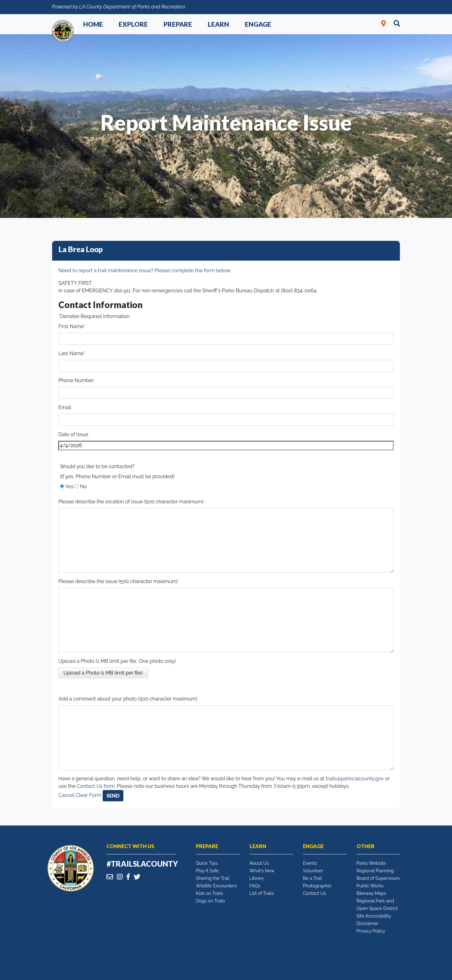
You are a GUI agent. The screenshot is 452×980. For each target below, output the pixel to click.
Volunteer (313, 871)
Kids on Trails (210, 893)
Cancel (66, 795)
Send (113, 796)
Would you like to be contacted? (97, 466)
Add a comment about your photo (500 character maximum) (128, 699)
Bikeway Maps (371, 893)
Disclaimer (368, 923)
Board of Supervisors (378, 878)
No (83, 487)
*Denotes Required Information (94, 316)
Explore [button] (133, 24)
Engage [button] (258, 24)
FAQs (255, 886)
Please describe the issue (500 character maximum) (118, 581)
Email (65, 407)
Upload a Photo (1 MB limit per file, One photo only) (117, 661)
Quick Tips (207, 863)
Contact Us (314, 893)
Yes (69, 487)
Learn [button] (218, 24)
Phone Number (76, 380)
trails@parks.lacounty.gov (355, 779)
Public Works (370, 886)
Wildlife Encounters (216, 886)
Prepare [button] (178, 24)
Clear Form (89, 795)
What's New (262, 871)
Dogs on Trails (210, 901)
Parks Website (371, 863)
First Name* (72, 326)
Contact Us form (96, 786)
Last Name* (72, 353)
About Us (259, 863)
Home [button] (93, 24)
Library (257, 878)
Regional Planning (375, 871)
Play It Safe (207, 871)
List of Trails (262, 893)
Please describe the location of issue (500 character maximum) (131, 502)
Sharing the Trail (213, 878)
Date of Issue (73, 434)
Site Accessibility (374, 916)
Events (310, 863)
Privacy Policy (371, 931)
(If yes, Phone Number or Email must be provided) (117, 476)
